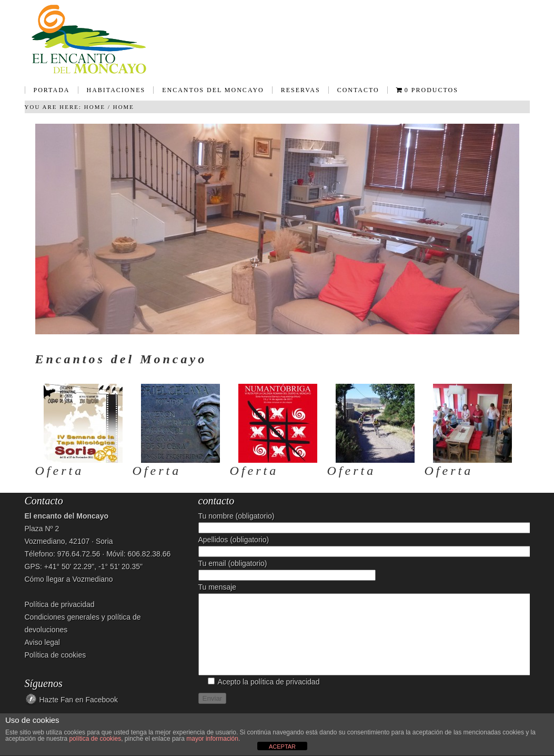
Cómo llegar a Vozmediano (69, 579)
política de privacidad (285, 698)
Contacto (358, 90)
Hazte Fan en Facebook (79, 700)
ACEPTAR (282, 747)
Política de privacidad (60, 604)
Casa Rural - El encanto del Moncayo (277, 39)
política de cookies (95, 739)
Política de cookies (56, 655)
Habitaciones (112, 93)
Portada (52, 90)
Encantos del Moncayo (209, 93)
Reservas (301, 90)
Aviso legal (42, 642)
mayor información (212, 739)
